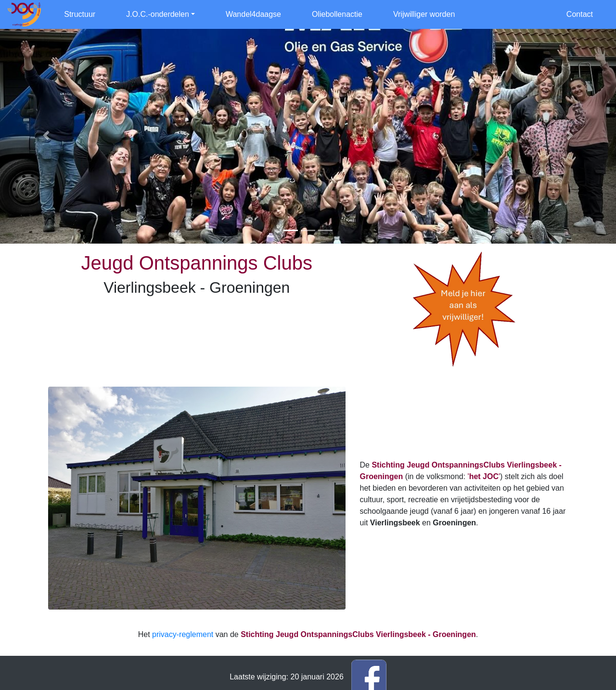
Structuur (80, 14)
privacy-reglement (183, 634)
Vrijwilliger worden (424, 14)
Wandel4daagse (253, 14)
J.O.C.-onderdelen (158, 14)
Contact (580, 14)
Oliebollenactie (337, 14)
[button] (46, 135)
